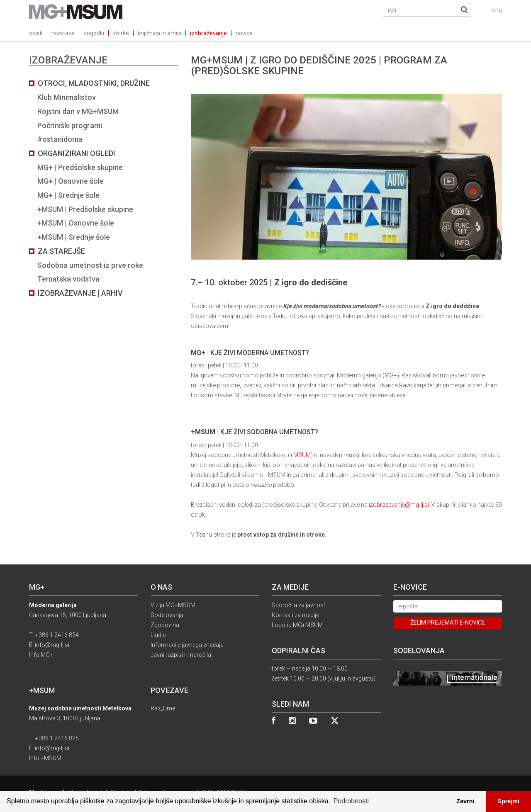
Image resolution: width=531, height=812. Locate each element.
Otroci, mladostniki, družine (94, 83)
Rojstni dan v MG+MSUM (78, 111)
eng (497, 10)
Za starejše (61, 251)
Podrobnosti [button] (351, 801)
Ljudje (158, 635)
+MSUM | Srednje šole (74, 237)
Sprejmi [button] (508, 801)
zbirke (121, 33)
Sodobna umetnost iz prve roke (90, 265)
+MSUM (300, 455)
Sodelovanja (167, 615)
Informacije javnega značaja (187, 645)
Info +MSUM (45, 758)
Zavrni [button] (465, 801)
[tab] (104, 188)
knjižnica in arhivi (160, 33)
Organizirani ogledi (77, 153)
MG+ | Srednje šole (68, 195)
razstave (63, 33)
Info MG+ (41, 655)
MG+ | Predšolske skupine (80, 167)
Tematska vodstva (68, 279)
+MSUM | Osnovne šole (76, 223)
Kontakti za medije (295, 615)
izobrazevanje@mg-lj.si (399, 505)
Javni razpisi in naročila (181, 655)
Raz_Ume (163, 708)
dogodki (94, 33)
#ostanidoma (60, 139)
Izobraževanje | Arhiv (80, 293)
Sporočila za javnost (298, 605)
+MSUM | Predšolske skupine (85, 209)
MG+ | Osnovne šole (71, 181)
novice (244, 33)
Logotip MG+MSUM (297, 625)
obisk (36, 33)
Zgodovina (165, 625)
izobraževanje (208, 33)
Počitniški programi (70, 125)
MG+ (391, 375)
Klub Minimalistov (67, 97)
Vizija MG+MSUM (173, 605)
